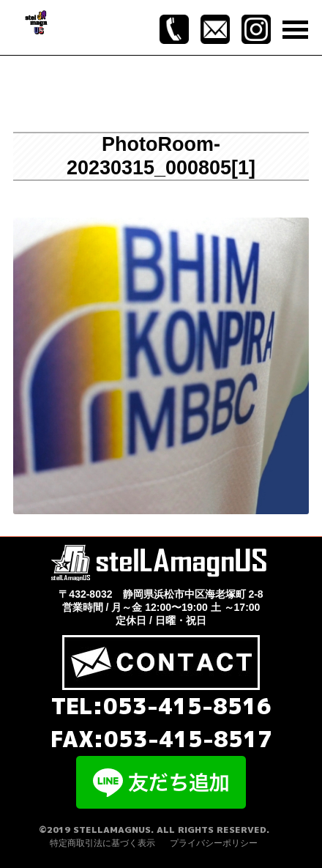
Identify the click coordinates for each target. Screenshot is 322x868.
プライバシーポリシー (214, 843)
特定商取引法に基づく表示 (102, 843)
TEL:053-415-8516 (161, 706)
